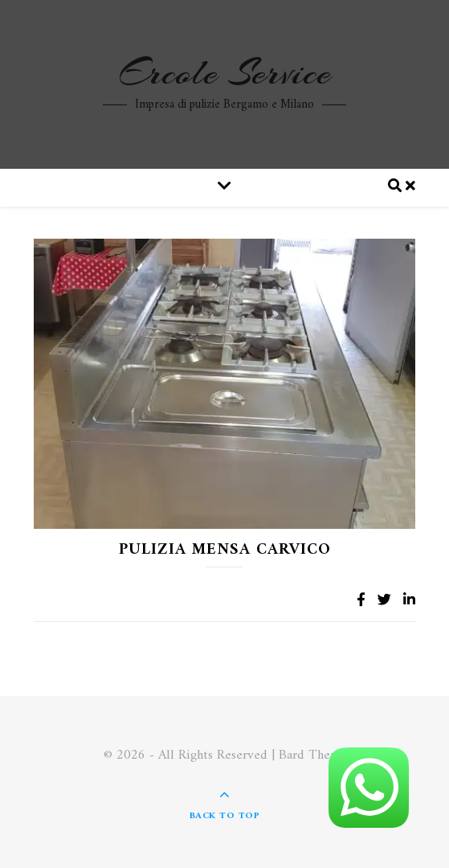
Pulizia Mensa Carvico (225, 550)
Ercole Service (225, 73)
